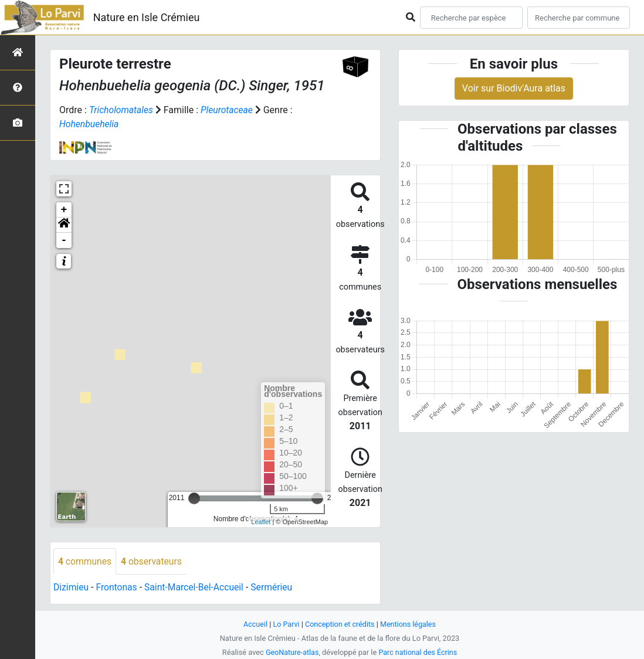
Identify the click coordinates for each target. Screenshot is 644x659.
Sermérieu (276, 588)
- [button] (64, 240)
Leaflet (261, 522)
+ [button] (64, 210)
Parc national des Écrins (418, 652)
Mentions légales (409, 624)
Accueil (254, 624)
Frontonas (118, 588)
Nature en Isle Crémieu (147, 17)
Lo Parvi (285, 624)
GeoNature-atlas (291, 652)
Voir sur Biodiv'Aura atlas (514, 88)
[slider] (194, 498)
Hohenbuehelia (90, 124)
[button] (64, 225)
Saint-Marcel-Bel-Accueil (197, 588)
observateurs (153, 561)
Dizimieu (71, 588)
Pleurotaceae (229, 110)
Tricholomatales (122, 110)
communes (85, 561)
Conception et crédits (340, 624)
